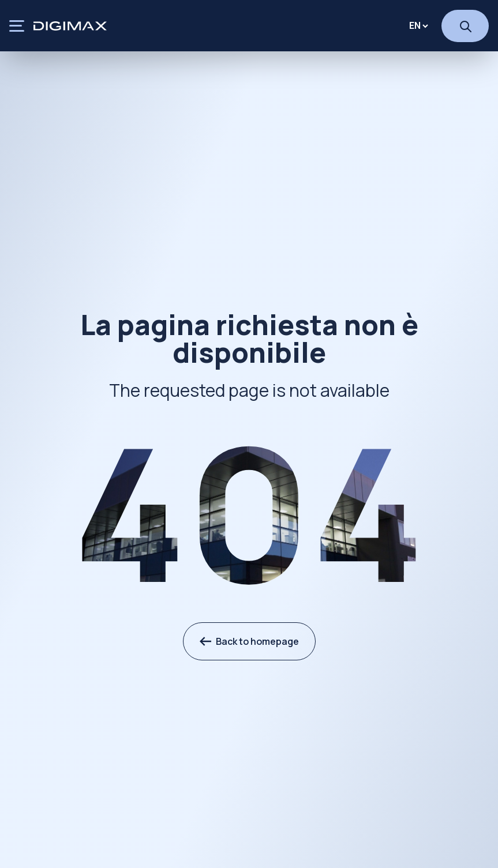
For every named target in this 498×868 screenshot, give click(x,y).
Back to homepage (249, 641)
